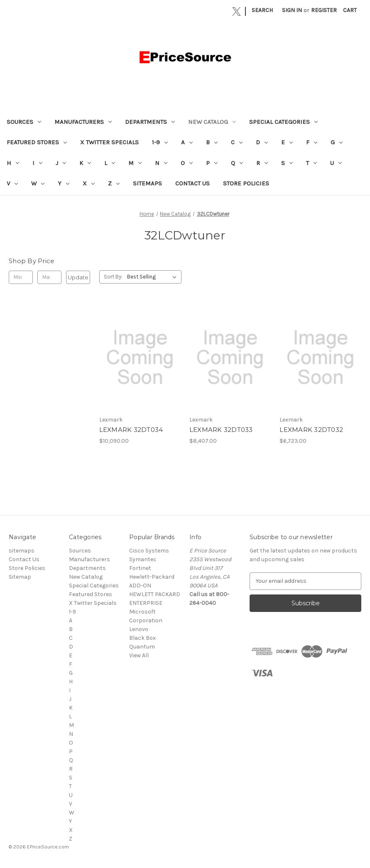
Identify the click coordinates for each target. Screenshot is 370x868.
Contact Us (192, 183)
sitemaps (147, 183)
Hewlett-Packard (152, 577)
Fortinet (140, 568)
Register (324, 10)
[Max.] (49, 277)
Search (262, 10)
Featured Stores (37, 142)
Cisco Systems (149, 551)
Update (78, 277)
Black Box (142, 638)
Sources (24, 122)
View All (139, 655)
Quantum (142, 647)
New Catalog (212, 122)
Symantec (143, 559)
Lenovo (139, 629)
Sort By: (113, 277)
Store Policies (246, 183)
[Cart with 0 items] (350, 10)
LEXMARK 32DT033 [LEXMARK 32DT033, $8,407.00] (221, 430)
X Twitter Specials (109, 142)
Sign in (292, 10)
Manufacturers (83, 122)
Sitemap (20, 577)
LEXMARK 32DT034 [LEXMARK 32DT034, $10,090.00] (131, 430)
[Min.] (21, 277)
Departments (150, 122)
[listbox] (153, 277)
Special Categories (283, 122)
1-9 (160, 142)
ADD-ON (140, 586)
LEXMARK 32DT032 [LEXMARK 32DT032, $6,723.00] (311, 430)
